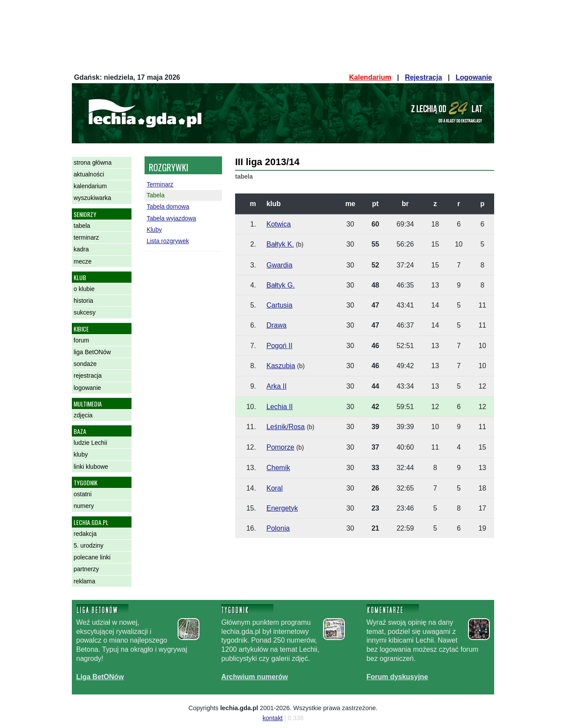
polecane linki (92, 557)
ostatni (83, 494)
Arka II (276, 386)
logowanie (87, 388)
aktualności (89, 174)
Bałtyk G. (281, 285)
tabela (82, 226)
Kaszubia (281, 366)
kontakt (273, 718)
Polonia (278, 528)
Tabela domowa (168, 207)
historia (83, 301)
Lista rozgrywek (168, 241)
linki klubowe (91, 467)
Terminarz (160, 184)
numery (84, 506)
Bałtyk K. (280, 244)
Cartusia (280, 305)
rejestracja (88, 376)
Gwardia (280, 265)
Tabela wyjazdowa (172, 218)
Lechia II (280, 407)
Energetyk (282, 508)
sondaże (85, 364)
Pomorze (280, 447)
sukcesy (85, 312)
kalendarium (90, 186)
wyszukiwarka (92, 198)
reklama (84, 581)
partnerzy (86, 569)
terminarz (86, 237)
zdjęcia (83, 415)
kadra (81, 249)
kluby (81, 454)
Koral (275, 488)
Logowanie (474, 77)
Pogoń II (280, 346)
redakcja (85, 534)
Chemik (278, 468)
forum (81, 340)
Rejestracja (423, 77)
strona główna (93, 163)
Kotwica (279, 224)
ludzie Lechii (90, 443)
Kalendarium (370, 77)
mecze (83, 261)
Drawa (276, 325)
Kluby (154, 230)
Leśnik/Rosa (286, 427)
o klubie (84, 289)
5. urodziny (88, 545)
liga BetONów (92, 352)
